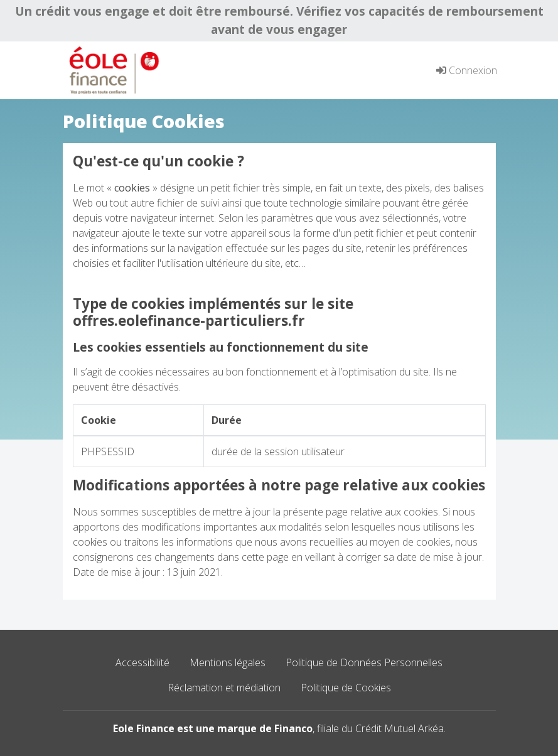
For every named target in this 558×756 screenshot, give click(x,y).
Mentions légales (228, 662)
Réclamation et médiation (224, 688)
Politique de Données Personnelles (364, 662)
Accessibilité (142, 662)
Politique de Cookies (346, 688)
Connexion (467, 70)
